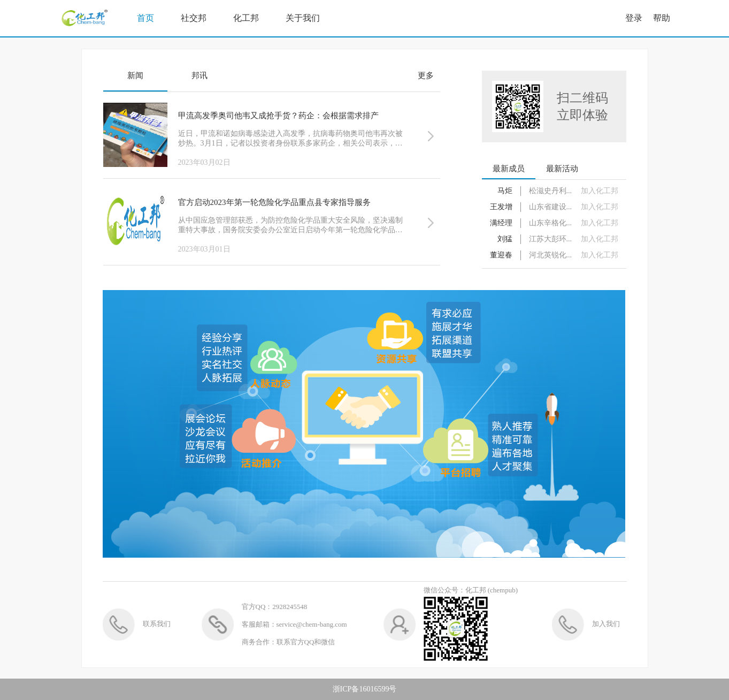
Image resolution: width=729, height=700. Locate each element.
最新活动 (562, 169)
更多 (426, 75)
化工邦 (246, 18)
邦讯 (199, 75)
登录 (634, 18)
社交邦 (194, 18)
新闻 (135, 75)
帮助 (662, 18)
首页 (145, 18)
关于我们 (303, 18)
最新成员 (509, 169)
